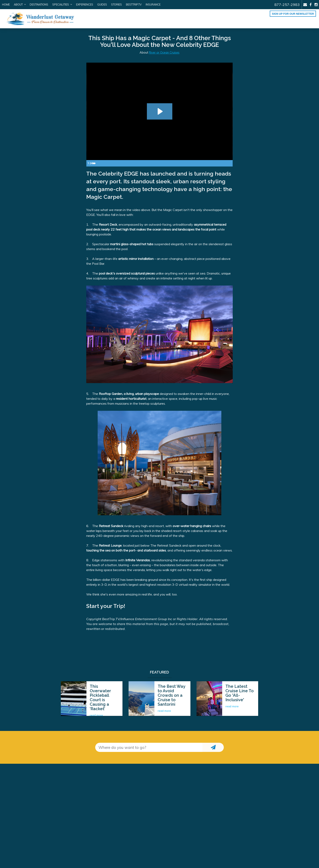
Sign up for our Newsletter (293, 14)
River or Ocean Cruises (164, 53)
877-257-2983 (287, 4)
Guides (102, 4)
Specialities (61, 4)
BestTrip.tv (134, 4)
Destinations (39, 4)
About (18, 4)
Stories (116, 4)
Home (6, 4)
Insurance (153, 4)
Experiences (85, 4)
